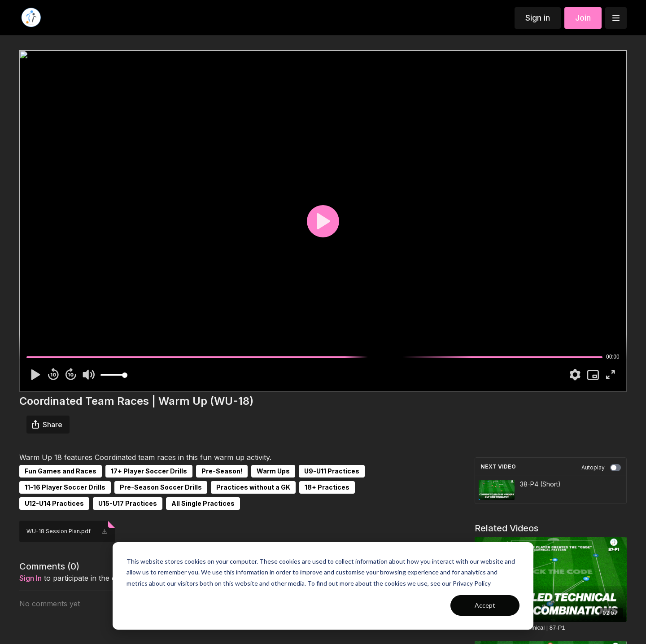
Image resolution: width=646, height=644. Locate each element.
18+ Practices (327, 487)
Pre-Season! (222, 471)
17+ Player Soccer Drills (149, 471)
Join (583, 18)
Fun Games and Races (61, 471)
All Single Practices (203, 503)
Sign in (538, 18)
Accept (485, 605)
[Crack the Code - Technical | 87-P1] (550, 628)
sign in (31, 578)
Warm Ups (273, 471)
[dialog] (323, 586)
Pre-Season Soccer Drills (161, 487)
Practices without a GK (253, 487)
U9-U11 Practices (332, 471)
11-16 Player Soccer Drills (65, 487)
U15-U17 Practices (128, 503)
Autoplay (601, 468)
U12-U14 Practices (54, 503)
